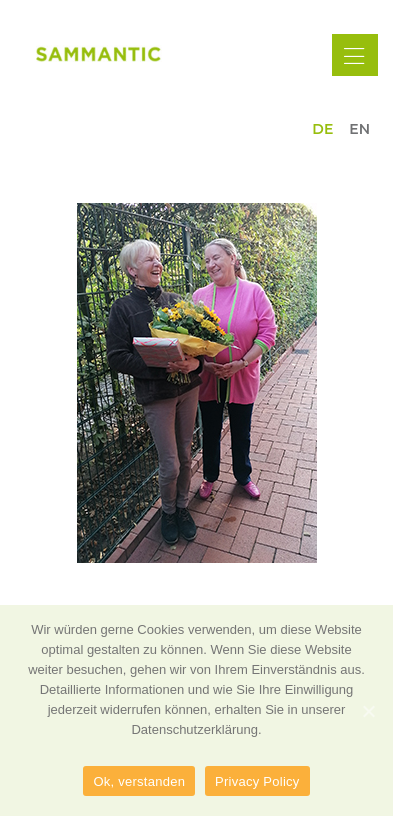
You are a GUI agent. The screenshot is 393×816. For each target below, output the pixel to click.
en (359, 129)
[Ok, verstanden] (368, 711)
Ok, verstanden (139, 781)
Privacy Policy (257, 781)
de (322, 129)
